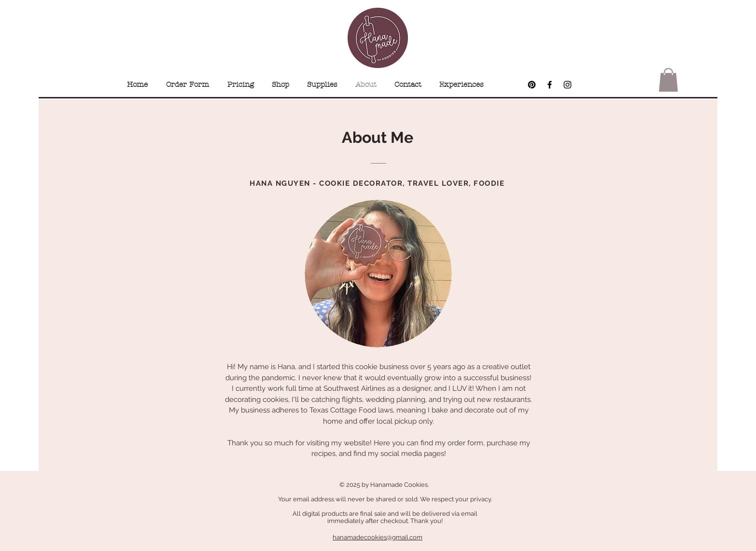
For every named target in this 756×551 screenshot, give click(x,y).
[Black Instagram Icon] (567, 85)
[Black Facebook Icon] (550, 85)
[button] (668, 80)
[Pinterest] (532, 85)
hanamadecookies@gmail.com (378, 537)
